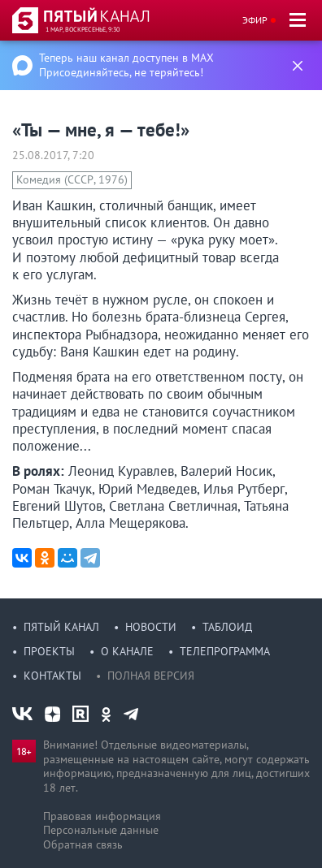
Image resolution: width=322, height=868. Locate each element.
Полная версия (151, 676)
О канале (127, 651)
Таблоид (227, 627)
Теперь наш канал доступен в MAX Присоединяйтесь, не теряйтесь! (126, 65)
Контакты (52, 676)
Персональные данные (101, 830)
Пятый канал (61, 627)
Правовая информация (102, 816)
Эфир (255, 20)
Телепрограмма (225, 651)
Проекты (49, 651)
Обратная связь (83, 844)
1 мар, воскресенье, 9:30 (83, 29)
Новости (151, 627)
